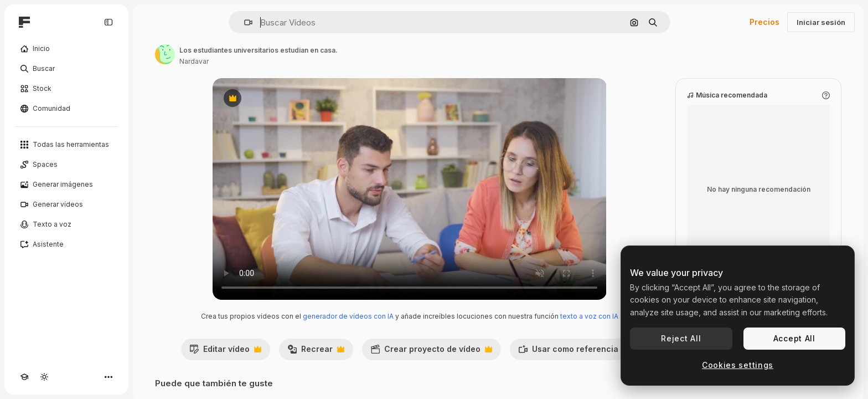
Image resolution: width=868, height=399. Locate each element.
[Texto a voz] (66, 224)
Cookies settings (738, 365)
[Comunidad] (66, 109)
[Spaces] (66, 165)
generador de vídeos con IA (348, 316)
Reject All (681, 338)
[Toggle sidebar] (108, 22)
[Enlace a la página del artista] (165, 54)
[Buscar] (66, 69)
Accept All (794, 338)
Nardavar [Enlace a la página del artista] (194, 61)
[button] (244, 22)
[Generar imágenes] (66, 185)
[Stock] (66, 89)
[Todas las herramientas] (66, 145)
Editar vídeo (225, 352)
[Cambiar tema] (44, 377)
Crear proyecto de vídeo (431, 352)
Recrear (316, 352)
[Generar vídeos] (66, 204)
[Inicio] (66, 49)
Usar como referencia (574, 352)
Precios (764, 22)
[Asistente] (66, 244)
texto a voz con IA (589, 316)
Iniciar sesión (821, 22)
